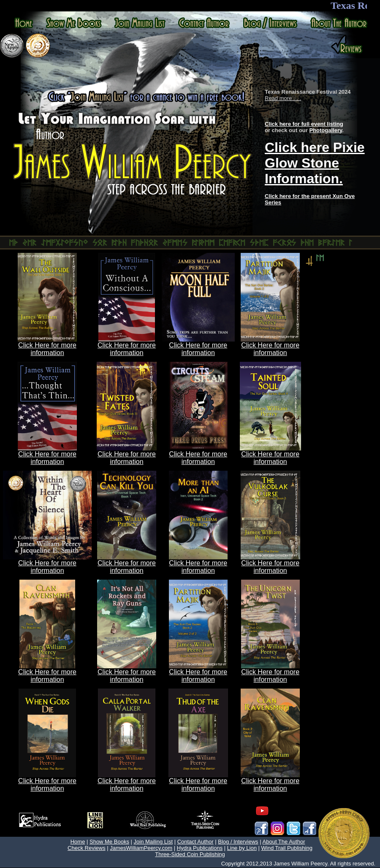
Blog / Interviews (238, 842)
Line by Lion (242, 848)
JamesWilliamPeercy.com (141, 848)
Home (78, 842)
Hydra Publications (200, 848)
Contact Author (195, 842)
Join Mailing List (153, 842)
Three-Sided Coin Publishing (190, 854)
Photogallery (326, 130)
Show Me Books (109, 842)
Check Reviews (87, 848)
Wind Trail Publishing (287, 848)
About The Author (284, 842)
